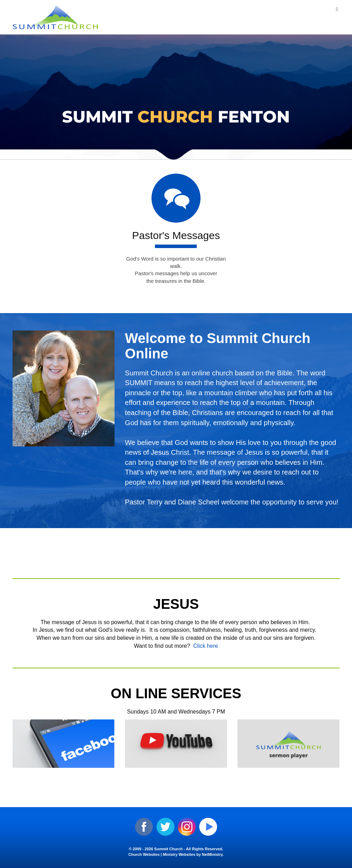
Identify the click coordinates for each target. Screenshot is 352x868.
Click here (206, 646)
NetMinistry (212, 854)
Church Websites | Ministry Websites (162, 854)
